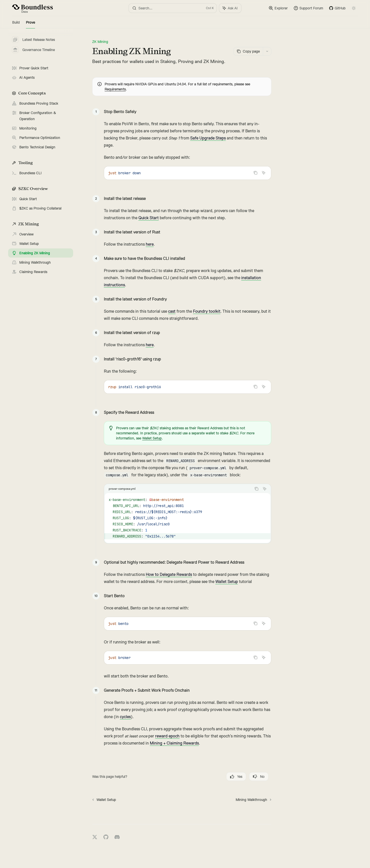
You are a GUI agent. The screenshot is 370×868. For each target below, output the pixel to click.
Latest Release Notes (34, 40)
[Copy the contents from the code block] (255, 173)
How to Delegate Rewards (169, 575)
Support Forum (308, 8)
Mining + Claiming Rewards (174, 743)
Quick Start (149, 218)
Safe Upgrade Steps (208, 138)
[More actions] (267, 51)
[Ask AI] (264, 173)
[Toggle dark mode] (354, 8)
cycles (125, 717)
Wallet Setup (152, 438)
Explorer (278, 8)
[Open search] (173, 8)
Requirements (115, 89)
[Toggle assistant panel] (230, 8)
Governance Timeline (34, 50)
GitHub (337, 8)
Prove (30, 24)
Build (16, 24)
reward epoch (167, 736)
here (150, 244)
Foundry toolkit (207, 311)
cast (172, 311)
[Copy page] (248, 51)
